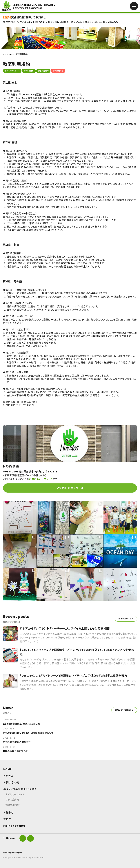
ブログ (7, 819)
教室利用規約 (43, 71)
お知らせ (8, 813)
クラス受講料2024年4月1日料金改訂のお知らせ (28, 733)
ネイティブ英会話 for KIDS (20, 789)
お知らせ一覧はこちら (124, 710)
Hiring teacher (14, 826)
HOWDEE (8, 54)
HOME (8, 769)
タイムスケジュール (12, 71)
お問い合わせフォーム (41, 479)
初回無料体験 (58, 71)
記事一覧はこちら (126, 619)
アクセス (8, 776)
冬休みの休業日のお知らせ (17, 742)
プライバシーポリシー (12, 853)
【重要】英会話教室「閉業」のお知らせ (21, 724)
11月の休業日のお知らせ (15, 751)
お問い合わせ (11, 783)
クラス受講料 (29, 71)
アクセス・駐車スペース (70, 488)
